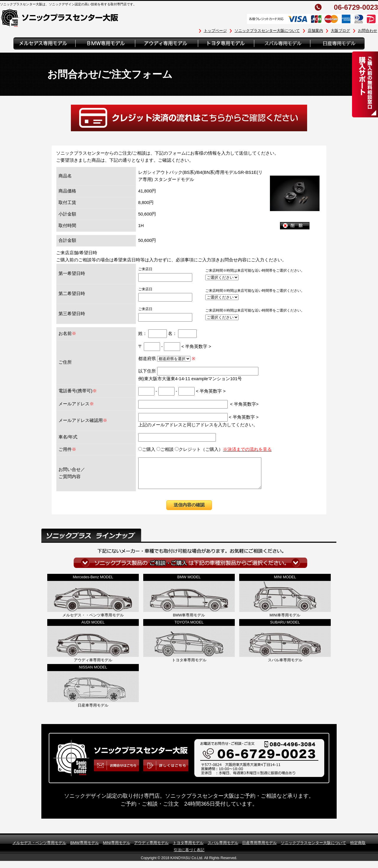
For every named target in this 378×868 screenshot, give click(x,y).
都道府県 (165, 359)
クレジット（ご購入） (223, 449)
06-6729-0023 (356, 7)
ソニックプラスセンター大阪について (267, 31)
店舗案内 (315, 31)
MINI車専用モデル (285, 621)
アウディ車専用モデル (93, 666)
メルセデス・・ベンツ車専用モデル (93, 621)
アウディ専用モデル (151, 849)
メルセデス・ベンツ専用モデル (39, 849)
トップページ (215, 31)
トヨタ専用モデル (188, 849)
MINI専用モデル (116, 849)
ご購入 (147, 449)
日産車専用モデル (93, 712)
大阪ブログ (340, 31)
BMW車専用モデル (189, 621)
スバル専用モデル (223, 849)
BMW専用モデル (85, 849)
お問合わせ (368, 31)
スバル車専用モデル (285, 666)
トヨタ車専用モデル (189, 666)
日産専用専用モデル (259, 849)
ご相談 (165, 449)
